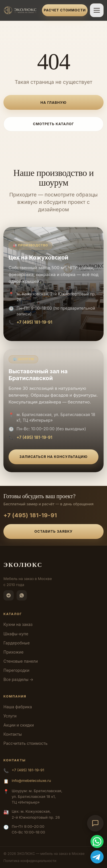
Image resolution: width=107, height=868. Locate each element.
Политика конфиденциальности (30, 861)
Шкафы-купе (16, 634)
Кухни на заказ (18, 624)
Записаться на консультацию (53, 457)
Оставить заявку (54, 531)
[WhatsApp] (22, 595)
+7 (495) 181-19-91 (34, 322)
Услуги (10, 716)
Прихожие (13, 652)
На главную (53, 103)
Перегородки (16, 670)
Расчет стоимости (65, 10)
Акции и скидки (19, 725)
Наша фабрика (18, 707)
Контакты (13, 734)
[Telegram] (9, 595)
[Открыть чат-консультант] (95, 823)
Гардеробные (17, 643)
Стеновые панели (21, 661)
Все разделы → (18, 679)
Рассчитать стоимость (26, 743)
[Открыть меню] (97, 10)
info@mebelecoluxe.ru (31, 780)
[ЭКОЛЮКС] (21, 10)
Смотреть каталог (54, 124)
